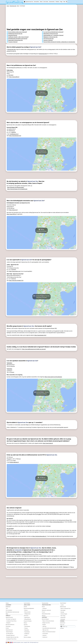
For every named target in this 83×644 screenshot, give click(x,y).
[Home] (25, 2)
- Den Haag (63, 616)
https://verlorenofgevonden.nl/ (57, 522)
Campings (8, 626)
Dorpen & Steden (28, 621)
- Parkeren (44, 608)
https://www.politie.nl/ (14, 77)
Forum (44, 612)
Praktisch (57, 2)
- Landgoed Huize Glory (11, 621)
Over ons (62, 625)
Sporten (26, 625)
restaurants (18, 550)
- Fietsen (26, 628)
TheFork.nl (65, 567)
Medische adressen (47, 610)
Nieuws (44, 616)
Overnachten (36, 2)
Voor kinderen (9, 610)
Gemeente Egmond (13, 35)
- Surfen (26, 635)
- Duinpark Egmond (10, 635)
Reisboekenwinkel (46, 614)
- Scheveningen (64, 614)
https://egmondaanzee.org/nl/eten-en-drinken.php (57, 564)
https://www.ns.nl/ (13, 210)
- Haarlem (44, 635)
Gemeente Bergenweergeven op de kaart (41, 152)
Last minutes (27, 603)
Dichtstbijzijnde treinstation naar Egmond (18, 39)
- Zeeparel (8, 623)
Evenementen (52, 2)
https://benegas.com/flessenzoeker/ (16, 187)
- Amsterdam (45, 634)
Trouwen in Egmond (13, 42)
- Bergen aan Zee (46, 623)
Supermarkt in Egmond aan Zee (15, 40)
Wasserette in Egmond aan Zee (51, 34)
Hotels (7, 628)
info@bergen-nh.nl (14, 134)
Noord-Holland (45, 619)
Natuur (25, 623)
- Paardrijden (27, 632)
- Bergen (44, 625)
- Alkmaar (44, 626)
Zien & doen (46, 2)
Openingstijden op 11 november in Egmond (53, 35)
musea (23, 554)
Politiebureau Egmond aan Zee (15, 34)
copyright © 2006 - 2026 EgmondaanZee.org (31, 642)
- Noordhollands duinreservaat (49, 628)
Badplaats (8, 607)
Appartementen (9, 617)
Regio (61, 2)
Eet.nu (72, 567)
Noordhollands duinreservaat (12, 612)
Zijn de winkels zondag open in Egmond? (18, 32)
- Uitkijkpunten (27, 614)
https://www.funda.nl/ (48, 443)
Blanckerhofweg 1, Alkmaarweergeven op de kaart (41, 393)
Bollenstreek (63, 607)
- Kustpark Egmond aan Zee (12, 637)
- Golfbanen (27, 634)
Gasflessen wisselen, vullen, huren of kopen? (18, 37)
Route (43, 607)
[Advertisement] (41, 18)
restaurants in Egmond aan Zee (19, 559)
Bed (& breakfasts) (10, 625)
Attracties (26, 616)
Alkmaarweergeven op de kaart (41, 230)
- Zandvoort (45, 637)
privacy (22, 642)
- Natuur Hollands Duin (65, 609)
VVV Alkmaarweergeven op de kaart (41, 478)
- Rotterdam (63, 618)
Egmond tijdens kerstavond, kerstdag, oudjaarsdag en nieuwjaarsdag (59, 42)
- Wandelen (26, 630)
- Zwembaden (27, 626)
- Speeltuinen (27, 617)
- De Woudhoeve (9, 634)
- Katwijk (62, 612)
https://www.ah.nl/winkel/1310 (16, 281)
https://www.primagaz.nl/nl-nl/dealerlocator (17, 189)
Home (7, 603)
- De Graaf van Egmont (11, 619)
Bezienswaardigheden (29, 608)
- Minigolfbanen (27, 619)
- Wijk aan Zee (45, 630)
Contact (62, 628)
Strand (41, 2)
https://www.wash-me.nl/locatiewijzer (53, 377)
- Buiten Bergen (9, 632)
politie (39, 514)
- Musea (26, 610)
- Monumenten (27, 612)
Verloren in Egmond (48, 40)
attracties (18, 554)
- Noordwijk (63, 610)
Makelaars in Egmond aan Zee (51, 37)
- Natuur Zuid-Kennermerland (49, 632)
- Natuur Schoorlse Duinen (48, 621)
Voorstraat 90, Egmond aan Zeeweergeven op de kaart (42, 297)
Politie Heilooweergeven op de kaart (41, 93)
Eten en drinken (27, 637)
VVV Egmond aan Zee (49, 39)
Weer (64, 2)
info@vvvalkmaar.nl (14, 462)
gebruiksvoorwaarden (17, 642)
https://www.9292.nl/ (12, 214)
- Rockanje (63, 619)
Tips (7, 608)
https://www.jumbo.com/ (15, 271)
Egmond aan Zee (29, 2)
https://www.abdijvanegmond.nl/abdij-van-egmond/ (34, 349)
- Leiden (62, 605)
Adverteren (63, 623)
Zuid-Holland (63, 603)
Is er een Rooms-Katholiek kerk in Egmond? (54, 32)
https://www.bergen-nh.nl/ (15, 136)
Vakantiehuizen (9, 630)
